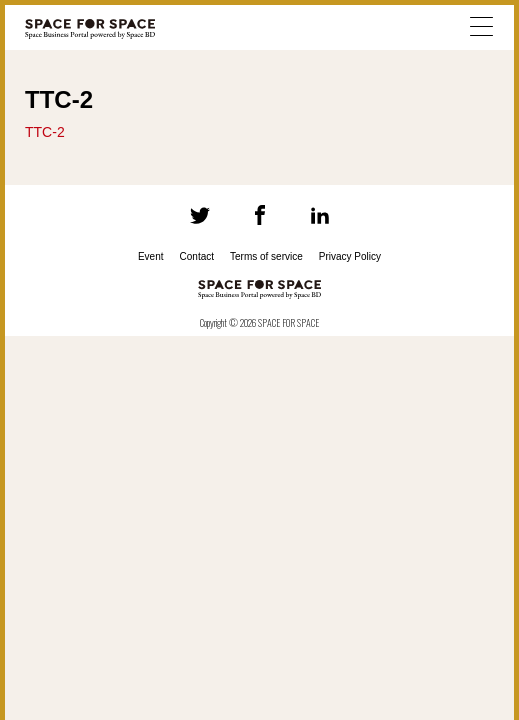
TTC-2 (45, 132)
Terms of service (266, 256)
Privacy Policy (350, 256)
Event (151, 256)
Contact (197, 256)
